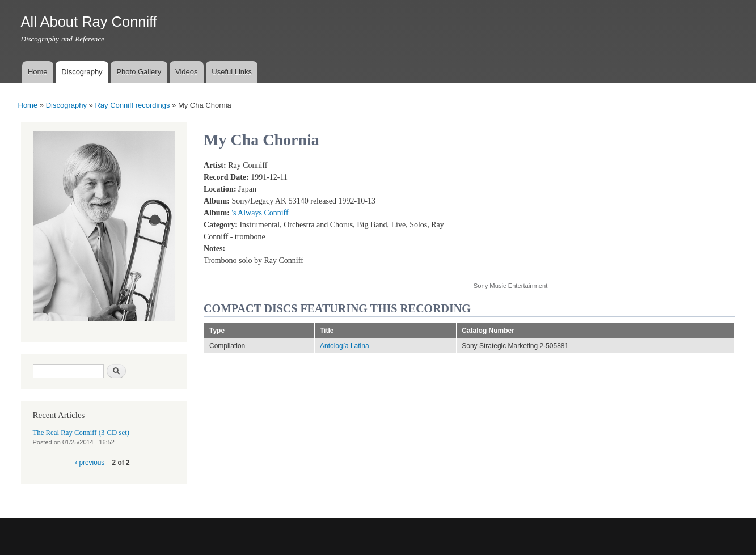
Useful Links (232, 72)
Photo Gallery (139, 72)
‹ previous (90, 463)
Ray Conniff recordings (132, 105)
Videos (187, 72)
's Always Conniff (260, 213)
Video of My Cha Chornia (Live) (564, 215)
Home (38, 72)
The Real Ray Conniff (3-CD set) (81, 433)
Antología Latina (345, 346)
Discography (82, 72)
